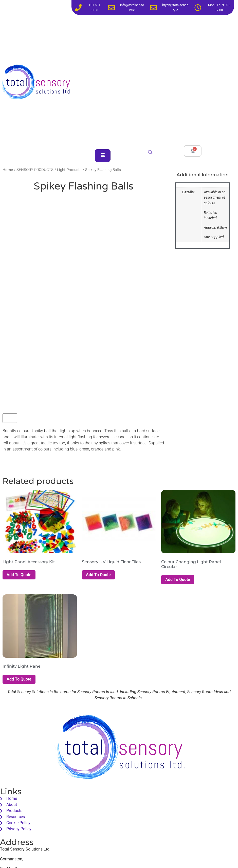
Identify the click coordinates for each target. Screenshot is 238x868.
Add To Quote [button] (19, 575)
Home (8, 170)
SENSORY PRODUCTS (35, 170)
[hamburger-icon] (103, 156)
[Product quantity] (10, 418)
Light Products (69, 170)
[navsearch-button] (151, 153)
